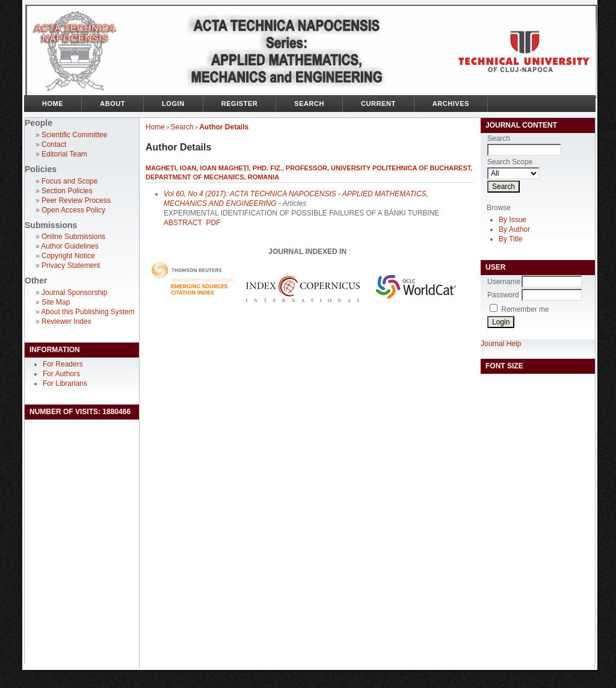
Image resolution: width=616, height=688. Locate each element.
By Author (514, 229)
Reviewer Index (66, 321)
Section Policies (67, 191)
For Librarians (65, 383)
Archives (451, 104)
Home (53, 104)
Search (309, 104)
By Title (510, 239)
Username (504, 282)
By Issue (513, 220)
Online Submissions (73, 237)
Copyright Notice (68, 256)
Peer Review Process (76, 200)
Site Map (56, 302)
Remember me (525, 309)
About (112, 104)
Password (503, 295)
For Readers (63, 364)
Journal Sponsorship (74, 293)
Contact (54, 144)
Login (173, 104)
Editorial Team (64, 154)
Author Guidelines (69, 246)
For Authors (61, 374)
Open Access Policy (73, 210)
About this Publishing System (88, 312)
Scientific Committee (74, 135)
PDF (213, 223)
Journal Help (501, 344)
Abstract (183, 223)
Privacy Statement (71, 265)
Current (378, 104)
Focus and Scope (69, 181)
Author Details (224, 127)
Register (240, 104)
